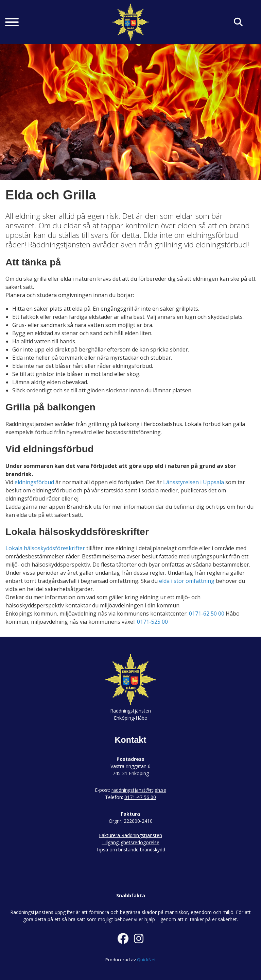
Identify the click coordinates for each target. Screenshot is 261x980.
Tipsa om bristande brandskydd (131, 850)
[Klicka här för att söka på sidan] (238, 22)
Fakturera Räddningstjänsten (130, 835)
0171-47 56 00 (140, 797)
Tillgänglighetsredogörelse (130, 842)
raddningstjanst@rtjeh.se (139, 790)
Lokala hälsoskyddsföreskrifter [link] (45, 548)
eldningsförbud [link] (34, 482)
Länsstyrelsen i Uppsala (194, 482)
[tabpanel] (130, 112)
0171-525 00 (152, 622)
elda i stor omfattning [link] (187, 581)
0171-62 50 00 (207, 614)
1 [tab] (130, 168)
